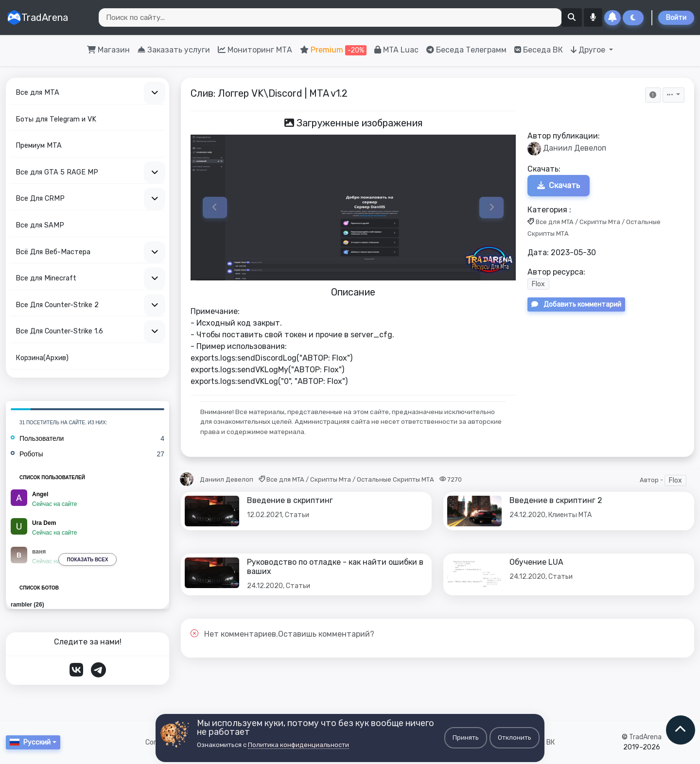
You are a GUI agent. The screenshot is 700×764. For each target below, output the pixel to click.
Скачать (559, 185)
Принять (466, 738)
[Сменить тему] (633, 18)
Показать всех (88, 560)
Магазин (108, 50)
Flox (538, 285)
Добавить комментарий (576, 305)
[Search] (330, 17)
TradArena (37, 17)
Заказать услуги (174, 50)
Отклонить (515, 738)
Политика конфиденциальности (298, 745)
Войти (676, 18)
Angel (40, 494)
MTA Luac (396, 50)
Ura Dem (44, 523)
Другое (589, 50)
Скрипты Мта (600, 222)
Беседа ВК (539, 50)
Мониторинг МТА (255, 50)
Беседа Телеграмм (466, 50)
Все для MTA (555, 222)
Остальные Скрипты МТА (395, 479)
